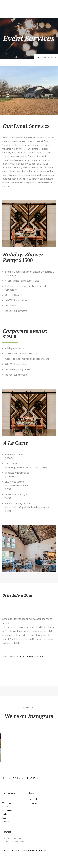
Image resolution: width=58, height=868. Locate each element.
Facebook (33, 799)
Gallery (5, 814)
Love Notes (7, 810)
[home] (2, 9)
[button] (53, 9)
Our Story (6, 799)
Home (38, 57)
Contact (6, 822)
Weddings (7, 803)
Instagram (33, 803)
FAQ (4, 818)
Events (5, 807)
